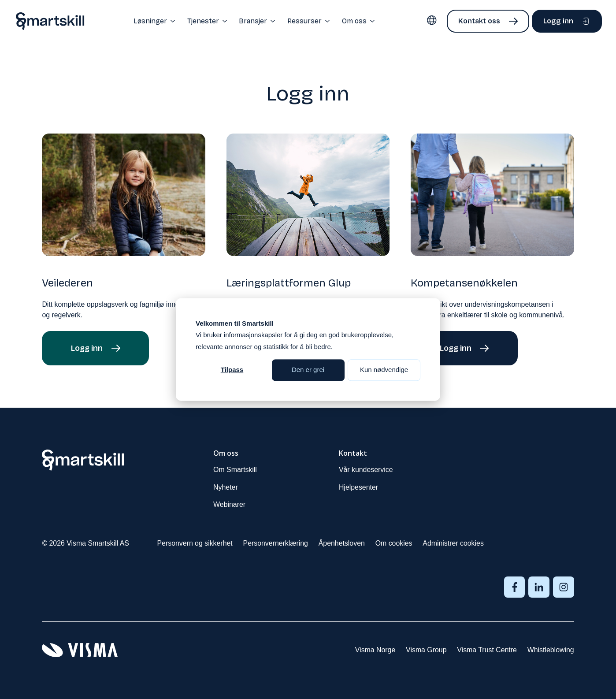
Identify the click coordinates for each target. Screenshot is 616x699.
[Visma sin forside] (80, 650)
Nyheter (226, 487)
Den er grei (308, 370)
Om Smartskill (235, 470)
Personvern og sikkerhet (195, 543)
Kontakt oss (479, 21)
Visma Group (426, 650)
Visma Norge (375, 650)
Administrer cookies (453, 543)
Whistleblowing (551, 650)
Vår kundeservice (366, 470)
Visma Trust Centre (487, 650)
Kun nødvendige (384, 370)
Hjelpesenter (358, 487)
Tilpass (232, 370)
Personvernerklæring (276, 543)
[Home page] (50, 21)
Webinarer (229, 504)
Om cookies (394, 543)
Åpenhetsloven (342, 543)
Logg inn (558, 21)
